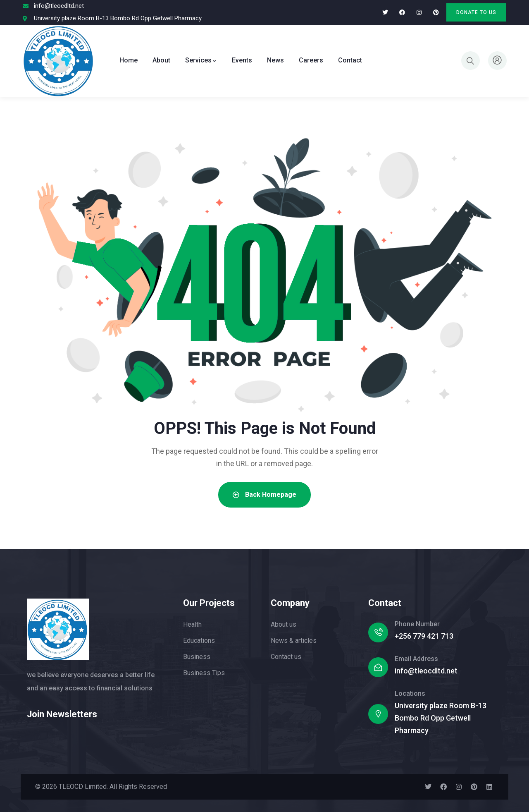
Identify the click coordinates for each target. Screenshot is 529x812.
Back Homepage (264, 495)
